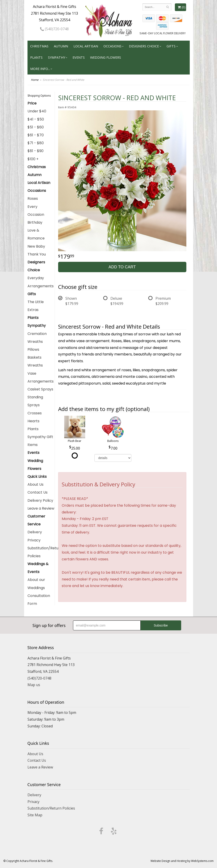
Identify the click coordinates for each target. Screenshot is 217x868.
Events (79, 57)
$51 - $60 (36, 127)
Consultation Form (39, 600)
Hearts (33, 421)
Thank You (37, 254)
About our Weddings (36, 584)
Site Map (35, 815)
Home (35, 80)
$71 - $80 (36, 143)
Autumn (61, 46)
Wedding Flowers (106, 57)
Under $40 (37, 111)
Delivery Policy (40, 500)
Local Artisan (86, 46)
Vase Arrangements (41, 377)
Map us (34, 685)
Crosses (35, 413)
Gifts (171, 46)
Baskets (34, 357)
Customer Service (36, 520)
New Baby (36, 246)
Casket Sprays (40, 389)
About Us (35, 484)
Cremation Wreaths (37, 338)
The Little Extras (36, 306)
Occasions (112, 46)
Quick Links (37, 477)
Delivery (35, 532)
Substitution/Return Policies (41, 552)
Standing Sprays (35, 401)
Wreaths (35, 365)
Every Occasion (36, 211)
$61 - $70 (36, 135)
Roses (33, 198)
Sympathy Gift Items (40, 441)
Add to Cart (122, 267)
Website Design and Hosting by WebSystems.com (182, 861)
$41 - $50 (36, 119)
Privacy (34, 540)
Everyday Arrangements (41, 282)
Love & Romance (36, 234)
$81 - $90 (35, 151)
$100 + (33, 159)
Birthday (35, 222)
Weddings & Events (38, 568)
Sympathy (57, 57)
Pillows (33, 349)
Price (32, 103)
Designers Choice (144, 46)
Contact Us (38, 492)
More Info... (40, 69)
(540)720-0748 (54, 29)
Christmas (39, 46)
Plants (36, 57)
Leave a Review (41, 508)
